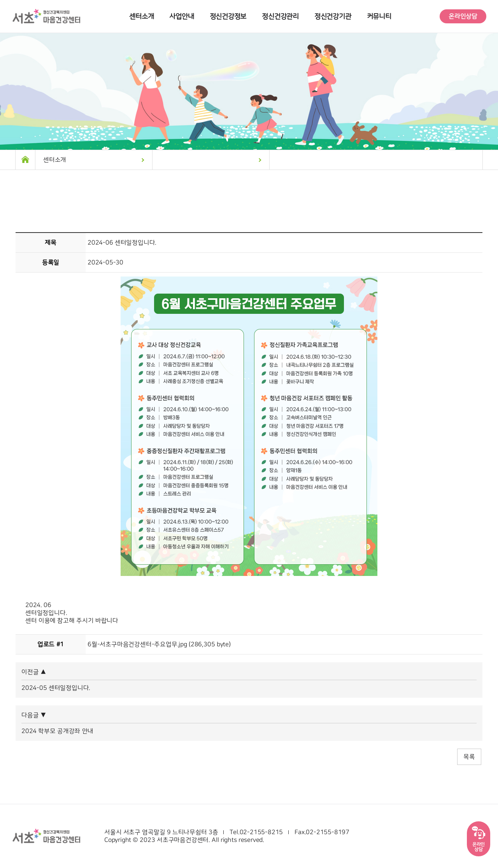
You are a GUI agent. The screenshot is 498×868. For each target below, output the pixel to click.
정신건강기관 (333, 17)
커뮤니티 (379, 17)
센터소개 (141, 17)
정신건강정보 (228, 17)
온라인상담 (463, 16)
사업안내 (181, 17)
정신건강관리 (280, 17)
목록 (469, 757)
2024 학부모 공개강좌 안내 (57, 731)
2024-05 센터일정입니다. (56, 688)
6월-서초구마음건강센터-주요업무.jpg (137, 644)
